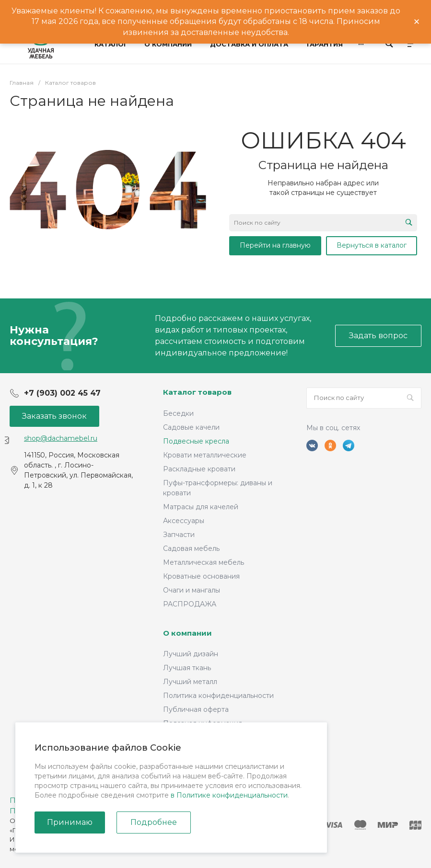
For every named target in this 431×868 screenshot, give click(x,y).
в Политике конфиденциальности (229, 795)
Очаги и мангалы (192, 590)
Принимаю (70, 822)
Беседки (178, 413)
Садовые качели (191, 427)
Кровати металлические (205, 455)
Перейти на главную (275, 245)
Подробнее (154, 822)
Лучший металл (190, 682)
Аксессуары (184, 521)
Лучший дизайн (191, 654)
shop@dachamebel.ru (61, 438)
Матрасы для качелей (201, 507)
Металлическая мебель (204, 562)
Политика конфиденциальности (218, 696)
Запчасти (179, 535)
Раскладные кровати (199, 469)
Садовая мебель (191, 548)
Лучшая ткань (187, 668)
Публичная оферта (196, 709)
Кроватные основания (201, 576)
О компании (187, 633)
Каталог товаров (197, 392)
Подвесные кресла (196, 441)
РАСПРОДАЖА (190, 604)
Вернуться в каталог (372, 245)
